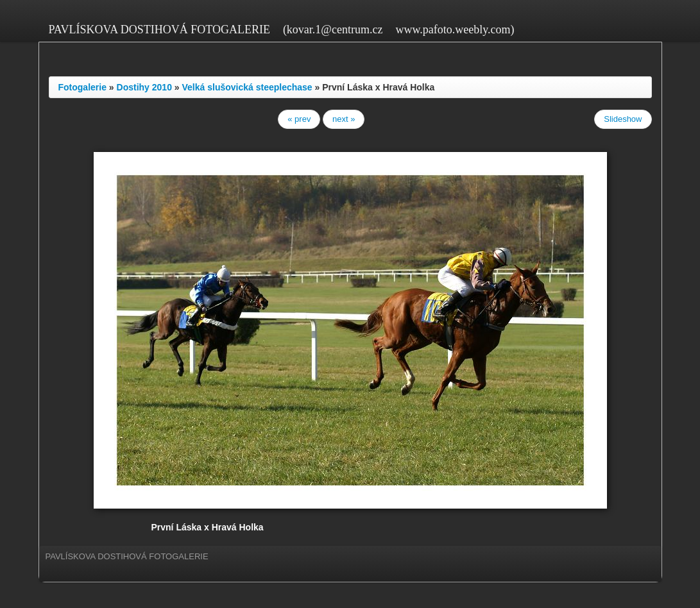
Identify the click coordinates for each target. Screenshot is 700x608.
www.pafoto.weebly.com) (455, 30)
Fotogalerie (82, 87)
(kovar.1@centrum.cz (333, 30)
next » (344, 119)
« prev (299, 119)
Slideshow (623, 119)
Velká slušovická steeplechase (247, 87)
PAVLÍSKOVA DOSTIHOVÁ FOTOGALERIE (159, 30)
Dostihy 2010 (144, 87)
